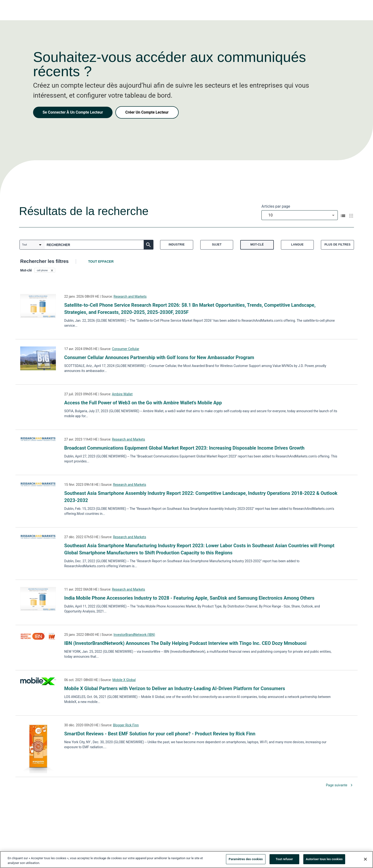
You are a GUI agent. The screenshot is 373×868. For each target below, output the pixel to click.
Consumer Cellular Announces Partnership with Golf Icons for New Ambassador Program (159, 357)
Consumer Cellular (126, 349)
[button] (45, 270)
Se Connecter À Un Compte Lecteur (73, 112)
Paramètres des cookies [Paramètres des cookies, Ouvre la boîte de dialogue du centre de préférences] (246, 860)
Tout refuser (284, 860)
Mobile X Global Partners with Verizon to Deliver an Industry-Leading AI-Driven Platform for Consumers (175, 688)
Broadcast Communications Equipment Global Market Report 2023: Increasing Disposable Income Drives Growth (184, 448)
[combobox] (300, 215)
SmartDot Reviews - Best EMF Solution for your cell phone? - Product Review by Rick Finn (160, 734)
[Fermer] (365, 860)
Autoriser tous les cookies (324, 860)
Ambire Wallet (122, 394)
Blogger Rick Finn (126, 725)
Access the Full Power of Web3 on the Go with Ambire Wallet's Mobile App (143, 403)
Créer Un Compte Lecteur (147, 112)
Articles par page (276, 206)
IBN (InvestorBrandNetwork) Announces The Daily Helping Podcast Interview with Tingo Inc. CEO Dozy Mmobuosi (185, 643)
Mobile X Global (124, 680)
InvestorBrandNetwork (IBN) (134, 635)
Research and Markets (130, 296)
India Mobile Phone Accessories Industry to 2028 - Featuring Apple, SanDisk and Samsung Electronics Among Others (189, 598)
